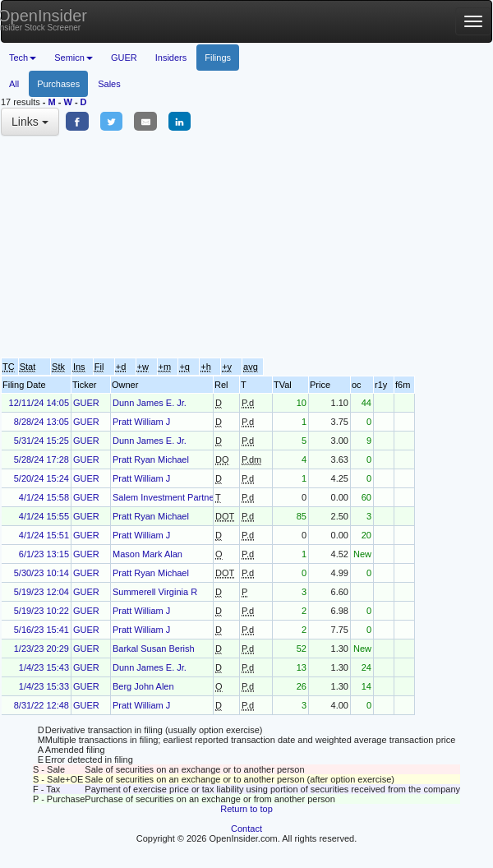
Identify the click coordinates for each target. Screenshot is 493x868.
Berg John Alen (143, 686)
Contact (246, 829)
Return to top (246, 809)
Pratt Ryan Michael (151, 459)
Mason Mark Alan (147, 554)
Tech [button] (23, 58)
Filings (218, 58)
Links (30, 122)
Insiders (171, 58)
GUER (124, 58)
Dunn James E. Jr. (150, 403)
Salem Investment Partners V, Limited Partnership (212, 497)
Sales (109, 84)
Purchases (58, 84)
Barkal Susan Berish (154, 649)
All (14, 84)
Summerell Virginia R (155, 592)
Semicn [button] (74, 58)
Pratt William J (141, 422)
